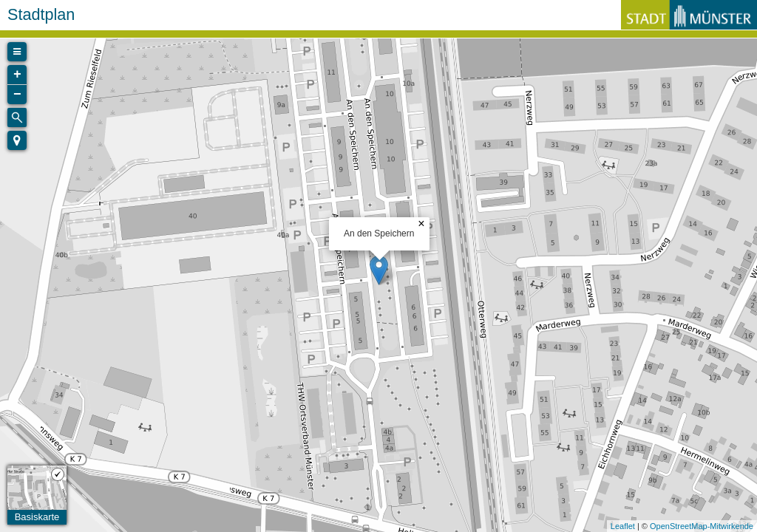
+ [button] (17, 75)
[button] (17, 140)
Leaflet (623, 526)
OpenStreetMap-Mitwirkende (702, 526)
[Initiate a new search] (17, 117)
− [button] (17, 95)
